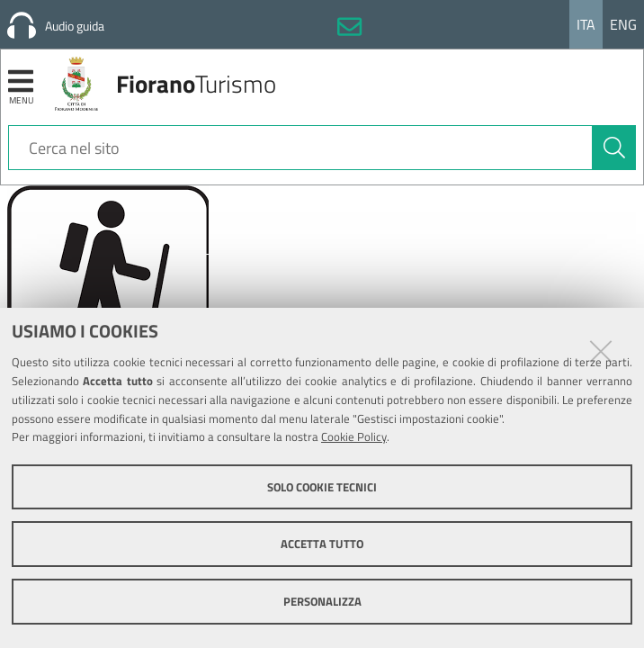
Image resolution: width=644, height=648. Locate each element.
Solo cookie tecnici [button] (322, 487)
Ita (586, 24)
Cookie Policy (354, 436)
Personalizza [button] (322, 601)
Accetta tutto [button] (322, 544)
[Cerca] (614, 148)
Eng (623, 24)
